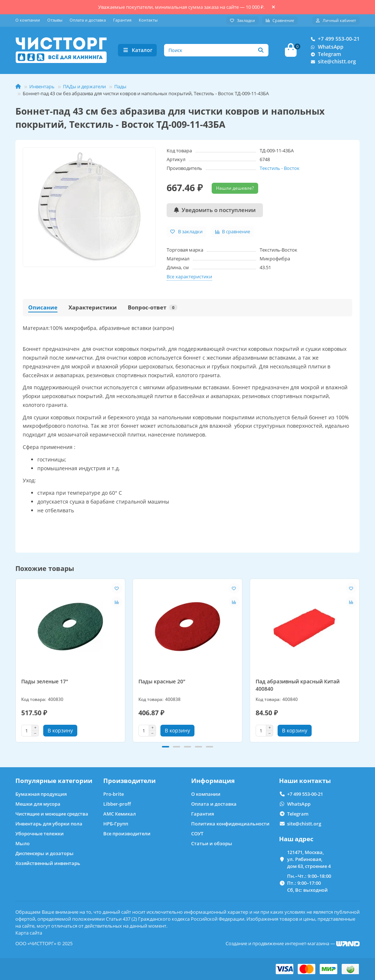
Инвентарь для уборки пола (49, 824)
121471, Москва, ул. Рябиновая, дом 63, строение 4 (309, 859)
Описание (43, 309)
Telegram (324, 55)
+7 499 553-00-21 (334, 40)
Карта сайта (29, 933)
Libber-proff (117, 804)
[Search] (216, 51)
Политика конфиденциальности (230, 824)
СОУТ (197, 834)
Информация (213, 781)
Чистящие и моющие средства (52, 814)
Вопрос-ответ (153, 309)
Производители (129, 781)
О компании (28, 20)
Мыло (23, 843)
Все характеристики (189, 278)
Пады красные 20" (162, 683)
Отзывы (55, 20)
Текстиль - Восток (280, 169)
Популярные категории (54, 781)
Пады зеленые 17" (45, 683)
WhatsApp (326, 48)
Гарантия (122, 20)
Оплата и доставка (88, 20)
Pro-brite (114, 794)
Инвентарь (42, 88)
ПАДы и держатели (84, 88)
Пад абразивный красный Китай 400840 (298, 686)
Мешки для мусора (38, 804)
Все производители (127, 834)
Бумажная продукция (41, 794)
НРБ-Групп (116, 824)
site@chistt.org (332, 62)
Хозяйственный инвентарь (48, 863)
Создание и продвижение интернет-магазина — (293, 943)
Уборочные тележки (40, 834)
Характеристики (93, 309)
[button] (166, 748)
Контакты (148, 20)
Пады (120, 88)
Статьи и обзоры (212, 843)
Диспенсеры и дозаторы (44, 853)
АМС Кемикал (120, 814)
